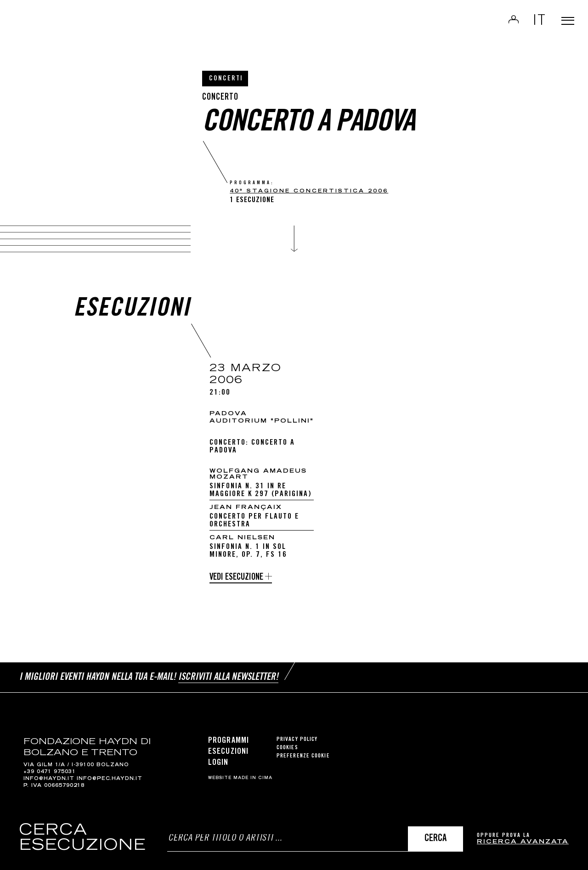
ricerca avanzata (523, 842)
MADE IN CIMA (253, 773)
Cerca (435, 839)
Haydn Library (95, 29)
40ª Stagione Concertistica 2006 (309, 191)
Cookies (287, 743)
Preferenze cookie (303, 751)
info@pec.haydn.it (110, 774)
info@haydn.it (49, 774)
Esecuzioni (228, 746)
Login (501, 26)
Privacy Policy (297, 734)
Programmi (229, 735)
